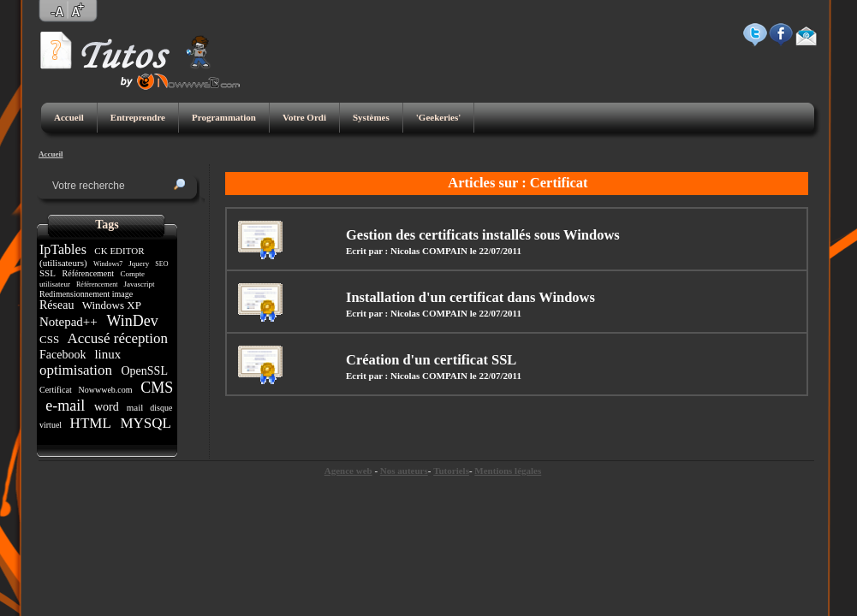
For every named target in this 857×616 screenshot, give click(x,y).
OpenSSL (144, 371)
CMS (155, 388)
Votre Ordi (304, 117)
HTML (90, 423)
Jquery (139, 264)
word (106, 407)
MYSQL (143, 423)
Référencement (88, 273)
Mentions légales (508, 471)
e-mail (65, 406)
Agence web (348, 471)
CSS (51, 339)
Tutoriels (451, 471)
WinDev (132, 321)
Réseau (58, 305)
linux (108, 354)
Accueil (69, 117)
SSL (48, 273)
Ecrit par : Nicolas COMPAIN (407, 251)
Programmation (224, 117)
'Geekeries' (439, 117)
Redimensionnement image (87, 294)
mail (135, 407)
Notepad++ (70, 322)
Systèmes (371, 117)
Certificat (57, 390)
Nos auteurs (404, 471)
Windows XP (112, 305)
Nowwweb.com (105, 390)
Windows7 (108, 264)
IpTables (65, 249)
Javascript (139, 284)
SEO (161, 264)
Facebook (64, 355)
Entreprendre (138, 117)
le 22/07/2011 (496, 251)
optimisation (77, 370)
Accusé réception (118, 338)
